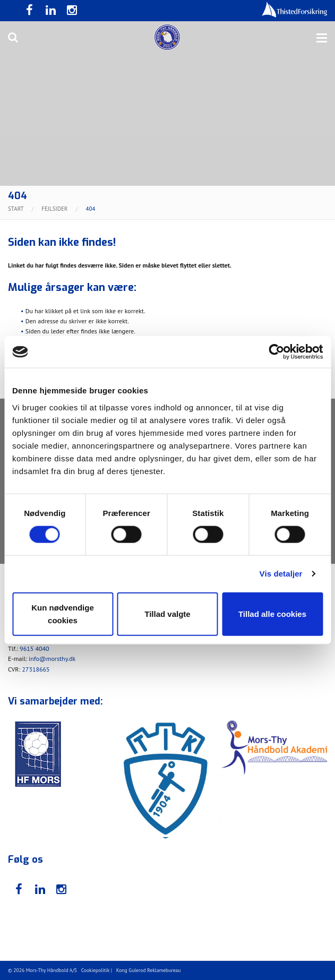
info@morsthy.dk (52, 659)
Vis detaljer (281, 574)
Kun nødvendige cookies (63, 613)
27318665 (36, 669)
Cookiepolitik (96, 970)
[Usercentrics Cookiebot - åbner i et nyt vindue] (276, 352)
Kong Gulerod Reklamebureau (149, 970)
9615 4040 (35, 648)
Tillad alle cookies (272, 613)
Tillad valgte (167, 613)
